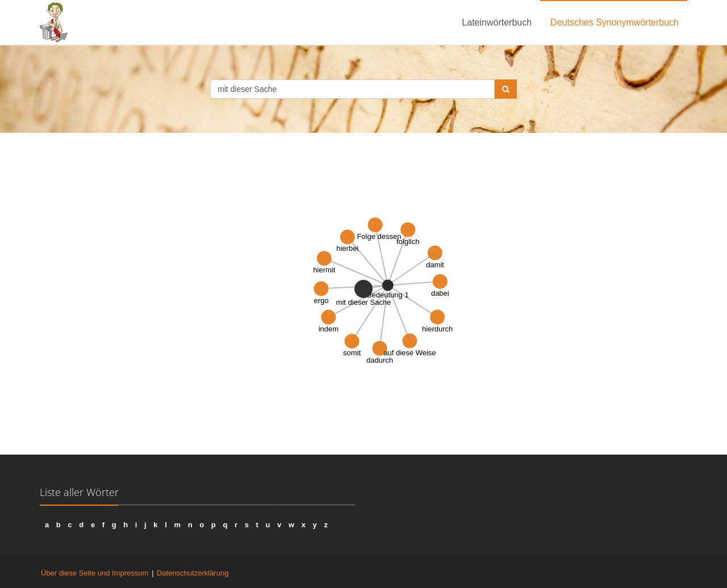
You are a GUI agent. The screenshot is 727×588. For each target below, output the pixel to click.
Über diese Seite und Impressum (95, 573)
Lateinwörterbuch (497, 22)
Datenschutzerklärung (193, 573)
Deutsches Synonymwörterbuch (615, 22)
